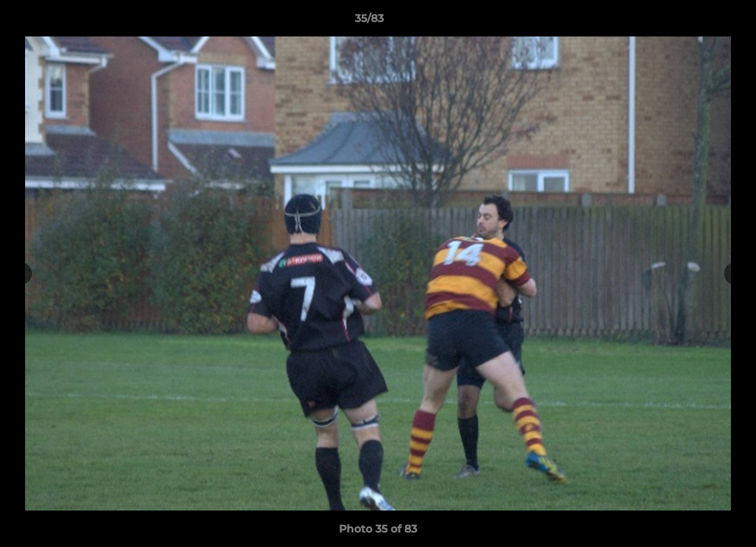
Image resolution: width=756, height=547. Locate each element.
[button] (692, 22)
